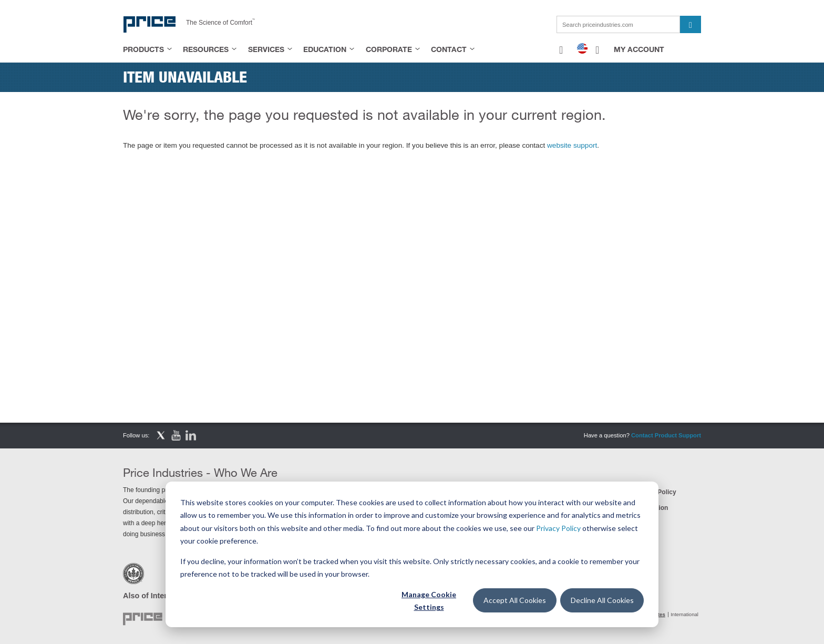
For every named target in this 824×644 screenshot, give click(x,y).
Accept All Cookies (515, 600)
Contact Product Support (666, 435)
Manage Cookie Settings (429, 601)
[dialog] (412, 554)
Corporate (389, 49)
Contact (449, 49)
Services (266, 49)
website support (572, 145)
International (684, 614)
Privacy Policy (558, 528)
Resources (206, 49)
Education (325, 49)
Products (143, 49)
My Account (639, 49)
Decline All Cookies (602, 600)
